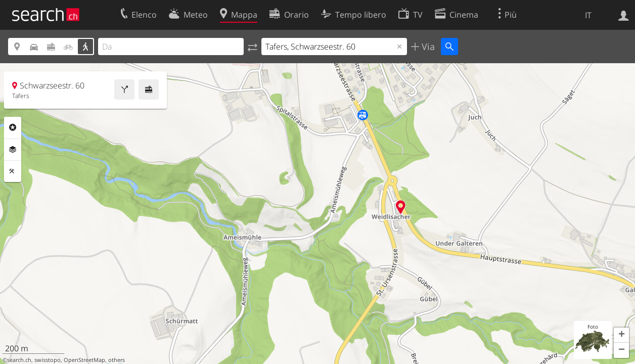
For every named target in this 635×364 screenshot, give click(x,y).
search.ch (19, 360)
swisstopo (48, 360)
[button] (621, 335)
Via (427, 47)
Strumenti (13, 171)
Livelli (13, 150)
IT (588, 15)
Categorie (13, 127)
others (117, 360)
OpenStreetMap (84, 360)
